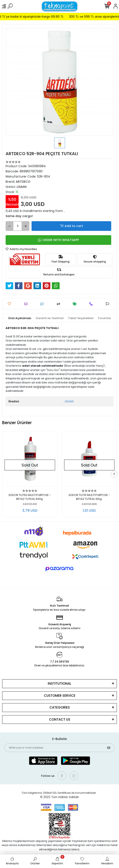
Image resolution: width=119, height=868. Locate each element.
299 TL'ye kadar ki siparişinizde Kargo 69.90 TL (34, 17)
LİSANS (69, 401)
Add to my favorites (21, 249)
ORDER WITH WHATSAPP (58, 240)
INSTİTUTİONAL (59, 683)
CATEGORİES (60, 707)
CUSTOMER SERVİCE (60, 696)
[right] (114, 474)
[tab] (20, 318)
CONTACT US (60, 719)
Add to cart (71, 226)
